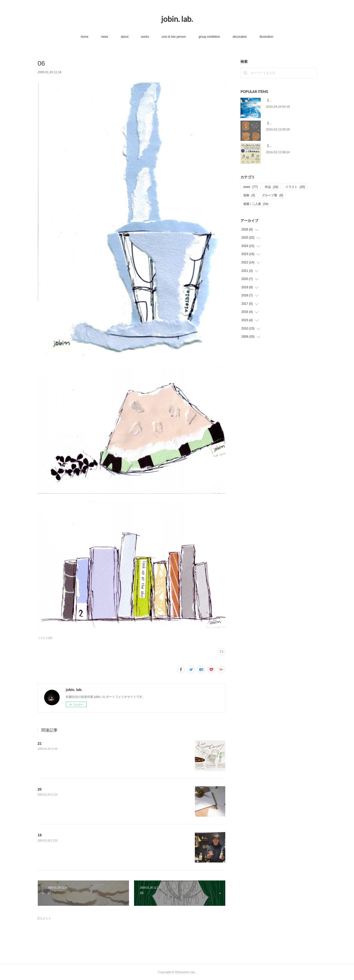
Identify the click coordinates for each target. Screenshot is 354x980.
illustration (266, 37)
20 (40, 789)
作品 (272, 187)
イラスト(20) (45, 638)
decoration (240, 37)
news (105, 37)
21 (40, 743)
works (145, 37)
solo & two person (174, 37)
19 (40, 835)
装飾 (249, 195)
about (125, 37)
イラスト (295, 187)
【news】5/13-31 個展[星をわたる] (290, 100)
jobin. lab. (177, 19)
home (85, 37)
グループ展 (273, 195)
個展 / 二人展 (256, 204)
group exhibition (209, 37)
